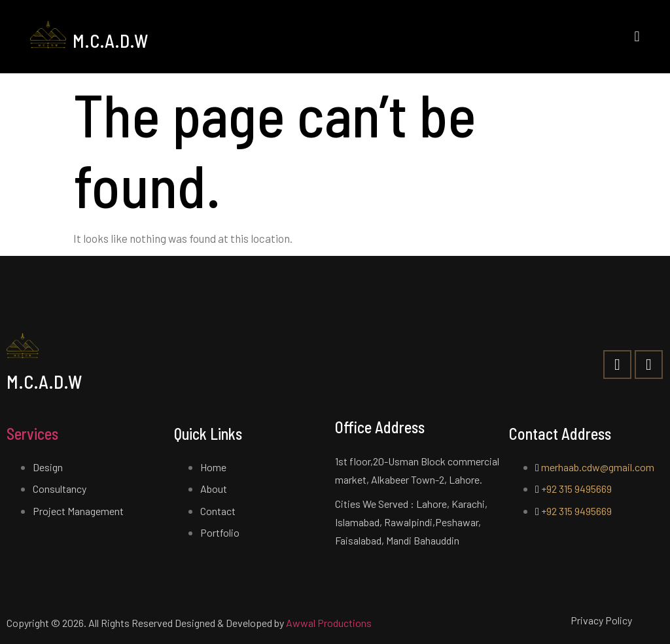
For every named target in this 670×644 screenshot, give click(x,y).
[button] (637, 36)
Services (32, 434)
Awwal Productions (329, 623)
